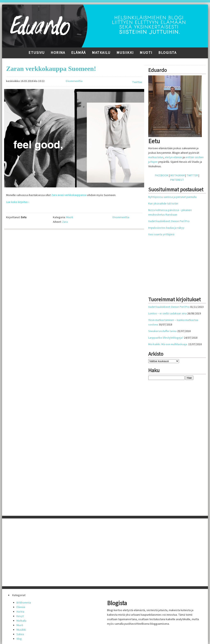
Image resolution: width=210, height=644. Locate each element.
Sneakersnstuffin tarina (162, 331)
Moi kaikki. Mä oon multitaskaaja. (168, 344)
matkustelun (156, 157)
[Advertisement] (179, 267)
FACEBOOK (162, 175)
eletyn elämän (173, 157)
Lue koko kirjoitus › (18, 202)
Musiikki (125, 53)
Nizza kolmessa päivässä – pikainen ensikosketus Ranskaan (170, 212)
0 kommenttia (74, 81)
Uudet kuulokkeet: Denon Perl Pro (169, 221)
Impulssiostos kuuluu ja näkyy (166, 228)
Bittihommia (24, 603)
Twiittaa (137, 82)
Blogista (167, 53)
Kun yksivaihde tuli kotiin (163, 204)
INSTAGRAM (177, 175)
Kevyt (20, 616)
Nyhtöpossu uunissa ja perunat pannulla (172, 197)
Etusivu (37, 53)
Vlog (19, 639)
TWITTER (192, 175)
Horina (58, 53)
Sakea (20, 634)
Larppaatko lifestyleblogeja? (166, 338)
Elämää (79, 53)
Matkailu (101, 53)
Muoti (146, 53)
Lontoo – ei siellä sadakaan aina (167, 314)
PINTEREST (177, 180)
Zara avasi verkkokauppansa (69, 195)
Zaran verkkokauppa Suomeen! (51, 69)
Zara (65, 222)
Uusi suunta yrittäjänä (161, 234)
